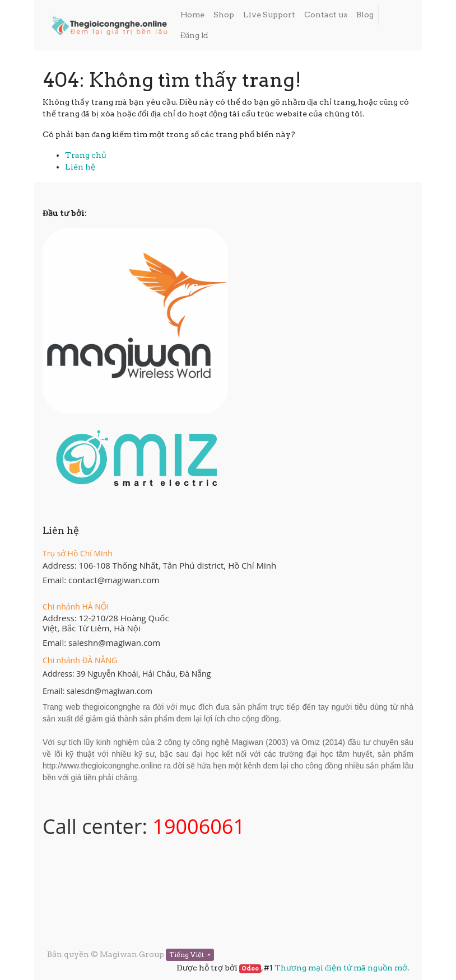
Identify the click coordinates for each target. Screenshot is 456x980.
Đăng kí (194, 35)
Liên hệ (80, 167)
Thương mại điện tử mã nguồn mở (341, 968)
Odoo (250, 969)
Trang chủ (86, 155)
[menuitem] (192, 15)
